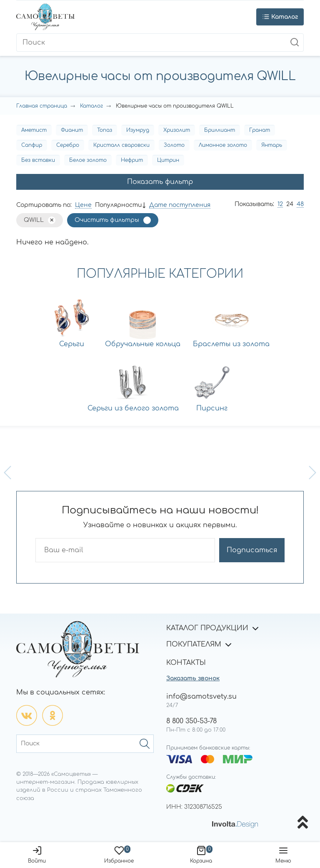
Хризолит (177, 130)
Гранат (260, 130)
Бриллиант (220, 130)
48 (300, 204)
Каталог (91, 106)
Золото (174, 145)
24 (290, 204)
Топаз (105, 130)
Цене (83, 205)
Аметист (34, 130)
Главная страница (42, 106)
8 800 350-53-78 (191, 721)
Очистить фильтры (107, 220)
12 (280, 204)
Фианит (72, 130)
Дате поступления (180, 205)
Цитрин (168, 160)
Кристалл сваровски (121, 145)
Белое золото (88, 160)
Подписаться (252, 550)
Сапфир (32, 145)
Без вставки (38, 160)
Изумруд (138, 130)
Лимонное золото (223, 145)
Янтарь (272, 145)
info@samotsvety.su (201, 697)
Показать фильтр (160, 182)
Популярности (118, 205)
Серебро (68, 145)
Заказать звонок (193, 678)
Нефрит (132, 160)
